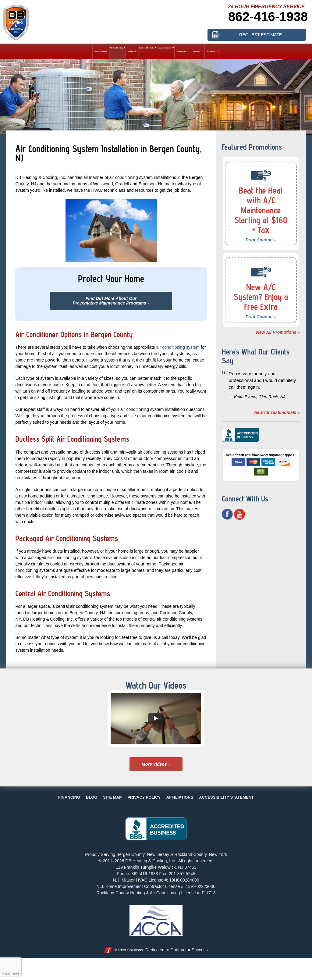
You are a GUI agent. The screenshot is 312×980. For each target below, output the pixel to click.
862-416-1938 (268, 17)
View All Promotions (276, 332)
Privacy (6, 974)
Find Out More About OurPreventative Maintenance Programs (109, 301)
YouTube (239, 514)
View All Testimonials (275, 412)
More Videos (154, 764)
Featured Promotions (252, 147)
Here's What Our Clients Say (256, 356)
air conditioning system (178, 347)
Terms (16, 974)
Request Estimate (261, 34)
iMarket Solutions (128, 950)
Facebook (227, 514)
